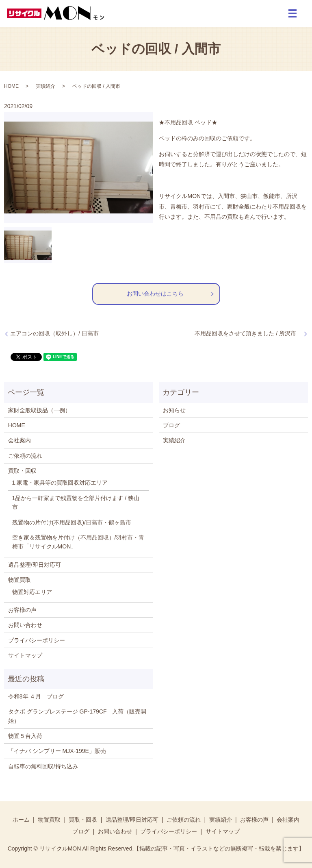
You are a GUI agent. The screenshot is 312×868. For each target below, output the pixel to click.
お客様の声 (22, 610)
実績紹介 (45, 86)
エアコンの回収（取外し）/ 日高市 (54, 333)
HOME (11, 86)
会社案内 (19, 440)
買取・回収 (22, 471)
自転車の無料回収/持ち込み (43, 766)
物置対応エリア (32, 592)
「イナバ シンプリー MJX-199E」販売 (57, 751)
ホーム (21, 820)
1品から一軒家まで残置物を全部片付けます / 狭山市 (76, 503)
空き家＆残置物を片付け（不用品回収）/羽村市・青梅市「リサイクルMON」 (78, 542)
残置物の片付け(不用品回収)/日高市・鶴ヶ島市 (72, 522)
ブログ (171, 425)
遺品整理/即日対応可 (35, 565)
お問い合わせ (25, 625)
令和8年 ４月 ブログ (36, 696)
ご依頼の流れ (25, 456)
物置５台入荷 (25, 736)
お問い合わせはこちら (155, 294)
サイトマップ (25, 655)
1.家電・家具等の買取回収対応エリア (60, 483)
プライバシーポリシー (37, 640)
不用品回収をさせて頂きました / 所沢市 (248, 333)
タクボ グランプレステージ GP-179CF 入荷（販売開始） (77, 716)
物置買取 (19, 580)
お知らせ (174, 410)
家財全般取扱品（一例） (39, 410)
